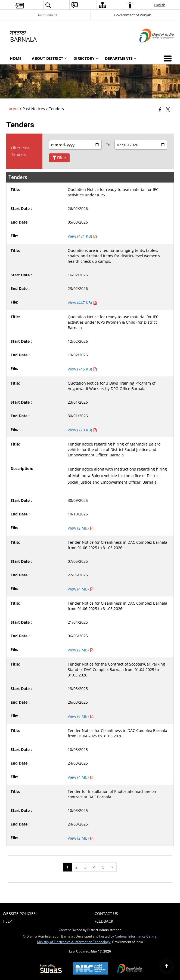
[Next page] (112, 867)
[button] (169, 58)
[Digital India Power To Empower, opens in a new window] (130, 969)
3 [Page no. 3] (85, 867)
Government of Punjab (133, 15)
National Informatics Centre (136, 936)
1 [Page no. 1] (67, 867)
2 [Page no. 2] (76, 867)
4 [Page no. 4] (94, 867)
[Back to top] (166, 966)
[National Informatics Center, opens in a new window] (91, 969)
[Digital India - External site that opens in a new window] (150, 47)
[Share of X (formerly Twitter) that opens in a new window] (168, 109)
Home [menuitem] (16, 58)
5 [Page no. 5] (103, 867)
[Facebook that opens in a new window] (160, 109)
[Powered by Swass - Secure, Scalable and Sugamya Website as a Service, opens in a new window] (51, 969)
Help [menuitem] (7, 921)
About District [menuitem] (49, 58)
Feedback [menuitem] (104, 921)
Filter (59, 158)
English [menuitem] (160, 5)
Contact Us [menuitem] (106, 913)
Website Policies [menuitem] (19, 913)
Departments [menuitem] (121, 58)
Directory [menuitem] (86, 58)
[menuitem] (20, 5)
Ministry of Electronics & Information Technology (74, 942)
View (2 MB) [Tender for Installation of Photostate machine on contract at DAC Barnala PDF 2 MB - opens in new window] (81, 838)
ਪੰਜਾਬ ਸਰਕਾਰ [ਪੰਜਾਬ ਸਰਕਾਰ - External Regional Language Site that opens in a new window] (47, 15)
